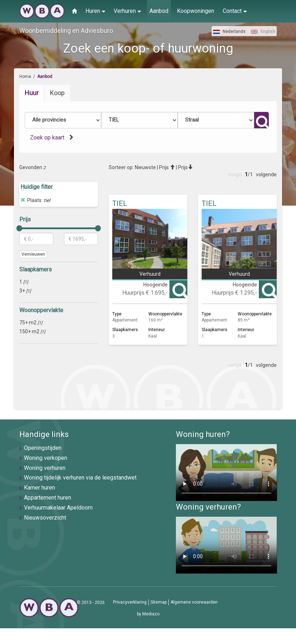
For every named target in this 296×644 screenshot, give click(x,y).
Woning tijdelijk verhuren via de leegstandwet (80, 478)
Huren (95, 11)
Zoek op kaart (52, 137)
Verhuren (127, 11)
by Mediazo (148, 614)
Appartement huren (48, 498)
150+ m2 (32, 331)
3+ (25, 291)
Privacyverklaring (130, 602)
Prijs (167, 167)
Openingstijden (43, 448)
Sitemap (159, 602)
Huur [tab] (32, 93)
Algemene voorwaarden (194, 602)
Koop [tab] (57, 93)
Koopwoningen (196, 11)
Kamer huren (40, 488)
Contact (235, 11)
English (263, 31)
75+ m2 (31, 323)
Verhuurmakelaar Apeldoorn (58, 508)
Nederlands (229, 31)
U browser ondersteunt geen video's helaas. (226, 473)
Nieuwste (145, 167)
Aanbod (159, 11)
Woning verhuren (45, 468)
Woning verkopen (46, 458)
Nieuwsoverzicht (45, 518)
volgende (266, 174)
